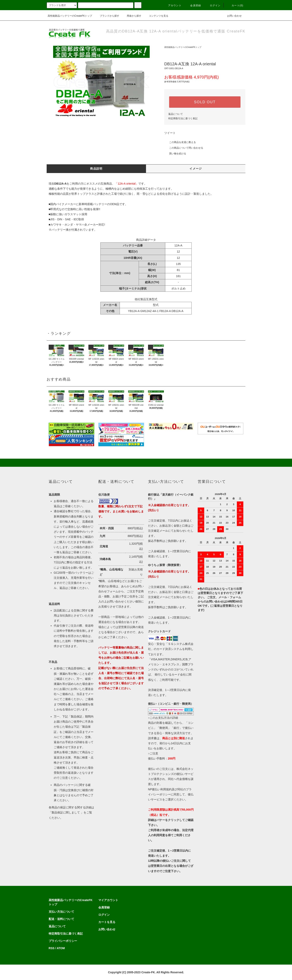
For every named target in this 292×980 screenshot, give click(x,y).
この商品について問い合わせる (184, 148)
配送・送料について (61, 919)
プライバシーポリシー (63, 941)
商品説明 (96, 169)
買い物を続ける (175, 154)
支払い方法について (61, 912)
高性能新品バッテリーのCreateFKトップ (70, 16)
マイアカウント (108, 900)
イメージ (196, 169)
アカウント (172, 5)
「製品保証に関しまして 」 (66, 812)
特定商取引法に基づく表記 (183, 118)
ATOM (61, 948)
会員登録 (193, 5)
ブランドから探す (107, 16)
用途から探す (132, 16)
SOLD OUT (205, 102)
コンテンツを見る (156, 16)
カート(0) (235, 5)
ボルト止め (178, 288)
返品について (176, 114)
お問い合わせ (232, 16)
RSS (52, 948)
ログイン (213, 5)
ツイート (170, 133)
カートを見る (107, 922)
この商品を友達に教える (180, 142)
